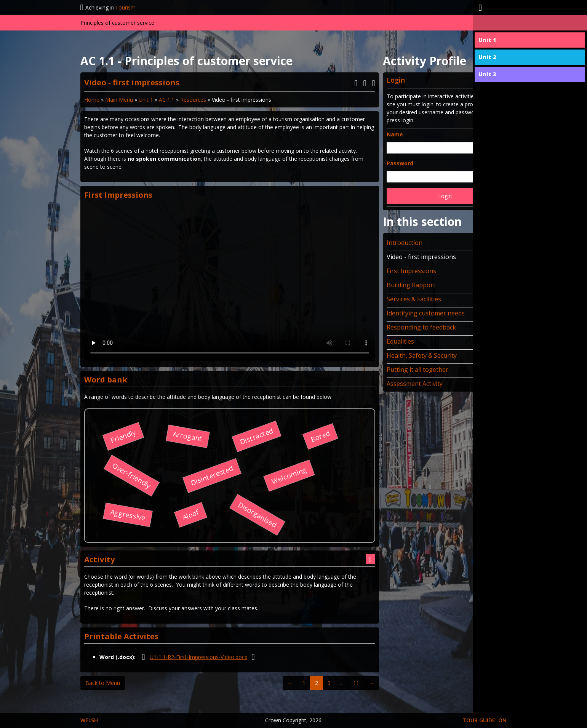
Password (400, 163)
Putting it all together (417, 370)
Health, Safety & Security (422, 355)
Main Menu (119, 100)
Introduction (405, 243)
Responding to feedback (421, 327)
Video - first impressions (421, 257)
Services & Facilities (414, 299)
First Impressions (411, 271)
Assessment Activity (415, 384)
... (342, 683)
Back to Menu (103, 683)
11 (356, 683)
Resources (193, 100)
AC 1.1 (167, 100)
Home (92, 100)
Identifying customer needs (426, 313)
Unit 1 (146, 100)
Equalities (400, 341)
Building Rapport (411, 285)
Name (395, 134)
